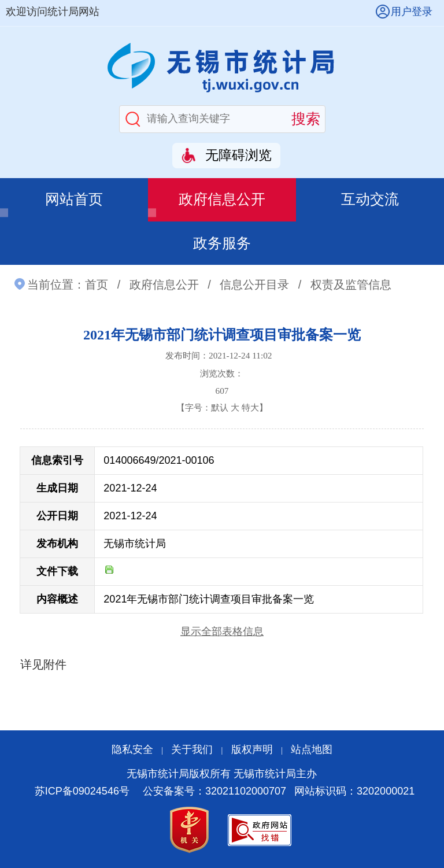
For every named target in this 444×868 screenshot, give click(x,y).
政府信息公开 (222, 199)
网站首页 (74, 199)
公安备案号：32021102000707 (214, 791)
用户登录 (412, 12)
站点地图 (312, 749)
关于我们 (192, 749)
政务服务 (222, 243)
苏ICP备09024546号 (82, 791)
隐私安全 (132, 749)
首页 (97, 285)
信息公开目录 (254, 285)
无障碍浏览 (238, 155)
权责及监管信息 (351, 285)
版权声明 (252, 749)
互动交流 (370, 199)
